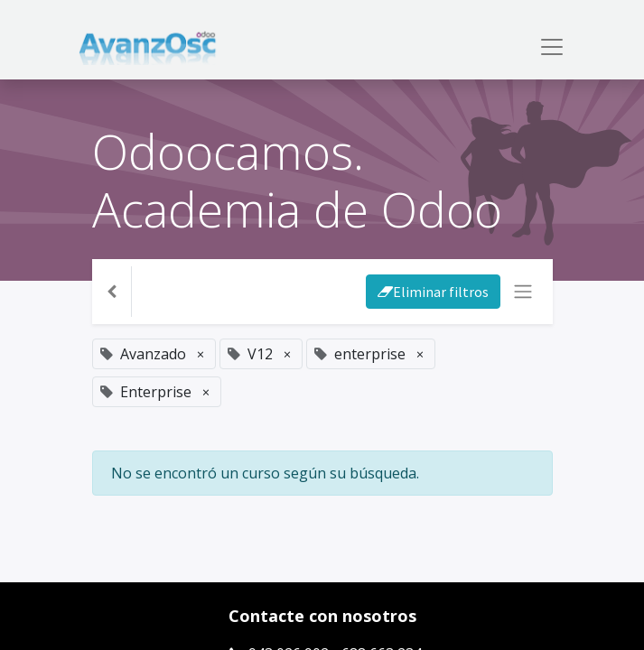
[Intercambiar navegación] (523, 292)
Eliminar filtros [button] (433, 292)
